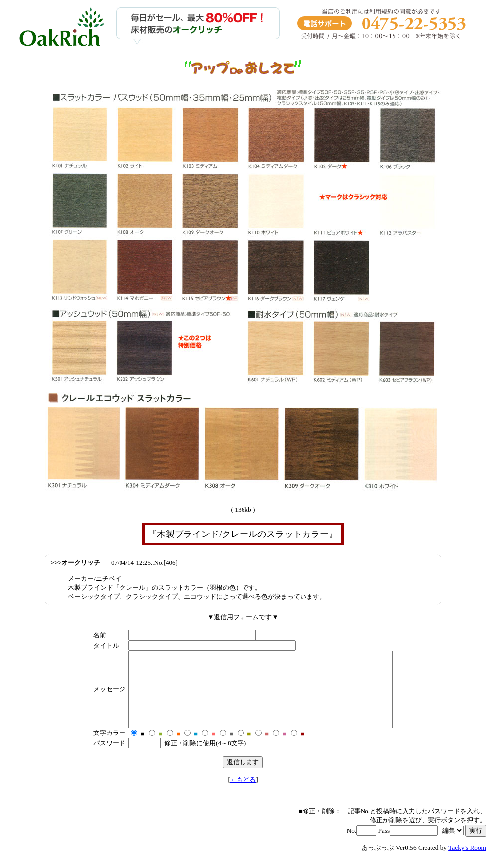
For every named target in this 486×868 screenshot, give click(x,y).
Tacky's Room (467, 862)
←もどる (243, 794)
